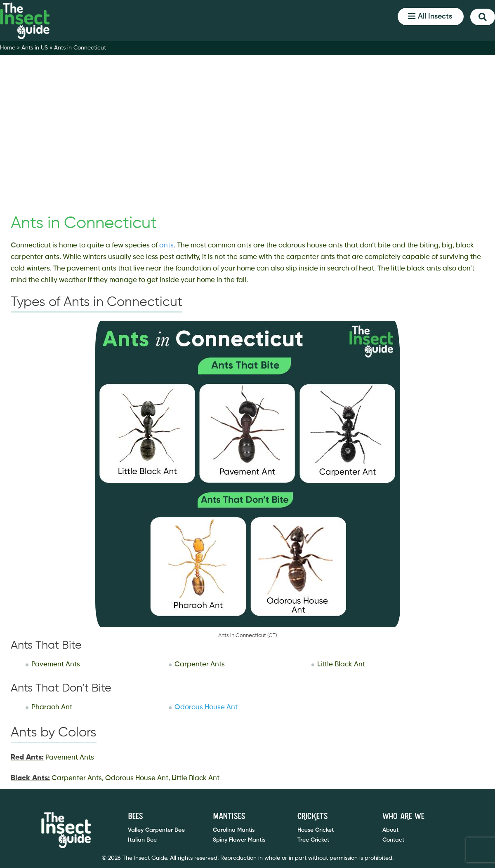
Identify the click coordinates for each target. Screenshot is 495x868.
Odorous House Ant (206, 707)
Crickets (312, 816)
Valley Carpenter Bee (156, 830)
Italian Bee (142, 840)
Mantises (229, 816)
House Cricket (316, 830)
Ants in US (35, 48)
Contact (393, 840)
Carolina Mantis (234, 830)
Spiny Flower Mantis (239, 840)
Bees (135, 816)
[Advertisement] (247, 145)
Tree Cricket (313, 840)
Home (8, 48)
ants (166, 246)
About (390, 830)
